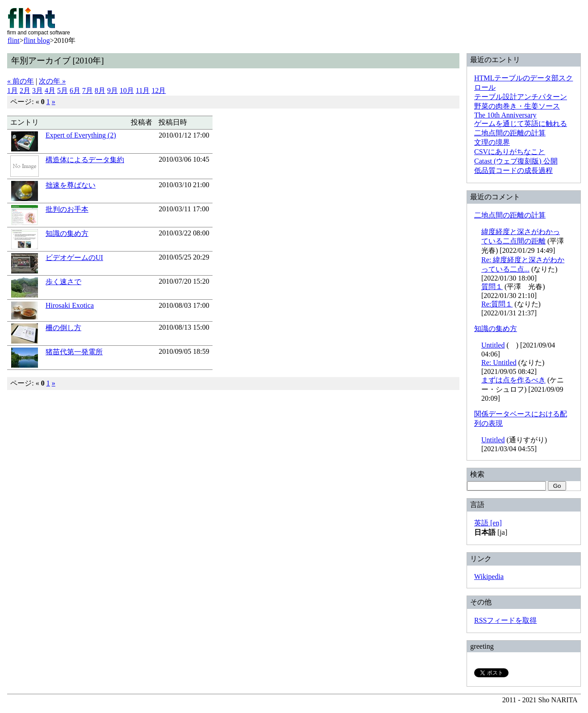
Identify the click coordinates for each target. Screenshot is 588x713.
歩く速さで (63, 282)
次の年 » (52, 81)
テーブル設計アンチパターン (521, 97)
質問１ (492, 287)
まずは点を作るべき (513, 380)
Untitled (493, 345)
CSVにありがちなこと (510, 152)
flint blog (37, 40)
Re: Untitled (499, 363)
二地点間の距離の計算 (510, 133)
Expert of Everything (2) (81, 135)
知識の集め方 (67, 233)
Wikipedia (489, 577)
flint (14, 40)
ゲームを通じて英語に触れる (521, 124)
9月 (113, 90)
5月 (63, 90)
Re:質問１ (497, 304)
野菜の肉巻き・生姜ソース (517, 106)
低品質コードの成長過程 (513, 170)
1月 (13, 90)
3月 (38, 90)
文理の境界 (492, 142)
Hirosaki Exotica (70, 305)
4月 (50, 90)
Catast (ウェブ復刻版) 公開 (516, 161)
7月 (88, 90)
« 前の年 (21, 81)
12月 (158, 90)
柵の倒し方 (63, 328)
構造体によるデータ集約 (85, 160)
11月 (143, 90)
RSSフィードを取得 (505, 620)
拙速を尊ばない (71, 185)
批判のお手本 (67, 209)
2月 (25, 90)
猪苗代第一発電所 (74, 352)
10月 (127, 90)
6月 (75, 90)
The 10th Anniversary (505, 115)
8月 (100, 90)
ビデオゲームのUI (74, 258)
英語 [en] (488, 523)
